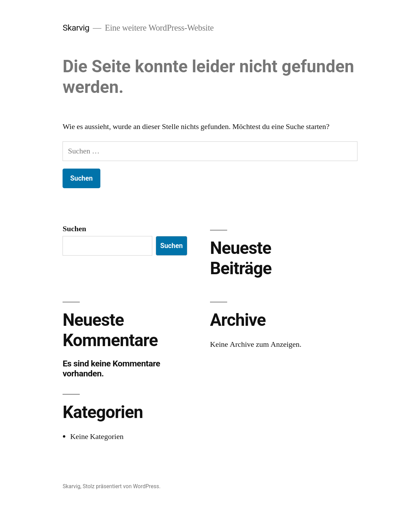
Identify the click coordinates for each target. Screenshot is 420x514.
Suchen (74, 229)
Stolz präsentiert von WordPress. (121, 486)
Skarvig (76, 28)
